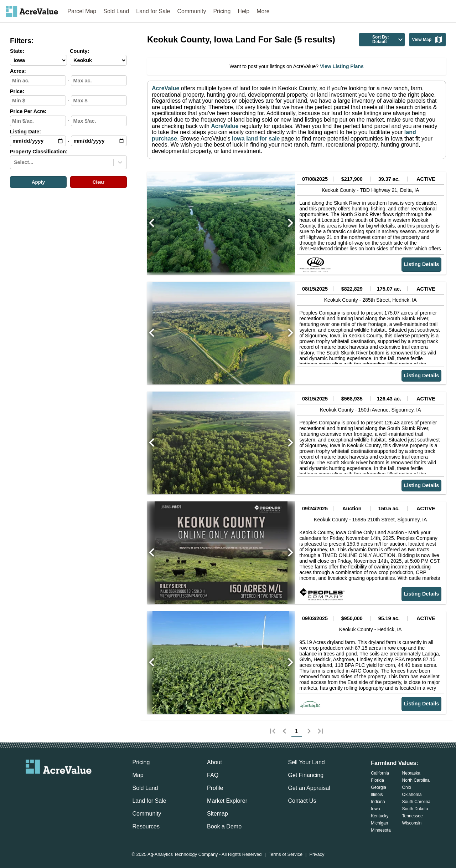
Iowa (375, 809)
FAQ (213, 775)
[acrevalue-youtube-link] (87, 786)
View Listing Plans (341, 66)
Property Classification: (39, 152)
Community (192, 11)
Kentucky (380, 816)
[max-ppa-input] (99, 121)
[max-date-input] (99, 141)
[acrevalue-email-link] (30, 786)
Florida (377, 780)
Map (138, 775)
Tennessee (413, 816)
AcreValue (165, 88)
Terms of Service (286, 855)
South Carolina (416, 802)
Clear (99, 182)
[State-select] (38, 60)
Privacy (317, 855)
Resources (146, 826)
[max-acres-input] (99, 81)
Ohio (407, 787)
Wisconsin (412, 823)
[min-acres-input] (38, 81)
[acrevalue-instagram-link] (73, 786)
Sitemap (217, 814)
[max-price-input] (99, 101)
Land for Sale (153, 11)
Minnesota (381, 830)
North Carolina (416, 780)
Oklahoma (412, 795)
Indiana (378, 802)
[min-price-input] (38, 101)
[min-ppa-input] (38, 121)
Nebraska (411, 773)
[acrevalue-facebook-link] (45, 786)
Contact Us (302, 801)
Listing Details (421, 264)
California (380, 773)
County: (79, 51)
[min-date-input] (38, 141)
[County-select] (98, 60)
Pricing (222, 11)
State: (17, 51)
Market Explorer (227, 801)
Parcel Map (82, 11)
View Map (427, 40)
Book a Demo (224, 826)
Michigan (379, 823)
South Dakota (415, 809)
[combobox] (15, 162)
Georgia (379, 787)
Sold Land (116, 11)
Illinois (377, 795)
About (214, 762)
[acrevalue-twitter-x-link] (59, 786)
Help (243, 11)
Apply (38, 182)
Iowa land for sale (255, 139)
